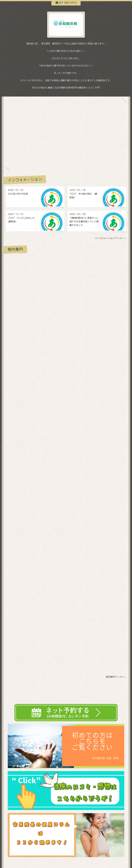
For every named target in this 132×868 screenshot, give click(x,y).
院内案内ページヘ (116, 677)
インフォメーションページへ (110, 238)
